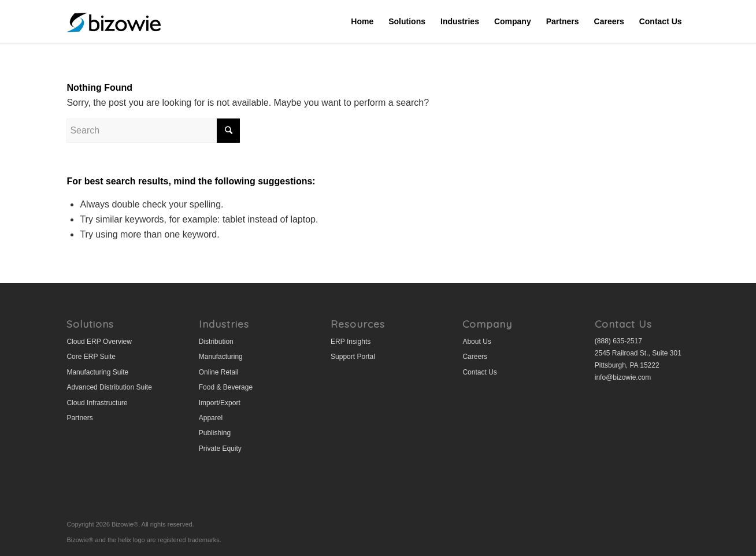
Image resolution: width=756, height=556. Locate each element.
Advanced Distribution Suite (109, 387)
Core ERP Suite (91, 357)
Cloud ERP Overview (99, 342)
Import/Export (220, 403)
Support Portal (353, 357)
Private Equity (220, 448)
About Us (477, 342)
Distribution (216, 342)
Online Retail (219, 372)
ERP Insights (351, 342)
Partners (79, 418)
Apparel (211, 418)
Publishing (215, 433)
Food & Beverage (226, 387)
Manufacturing (221, 357)
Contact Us (479, 372)
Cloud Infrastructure (97, 403)
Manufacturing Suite (97, 372)
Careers (475, 357)
